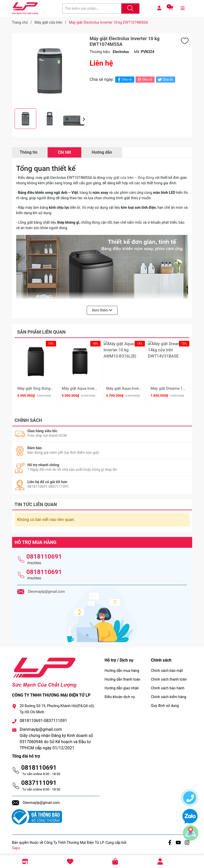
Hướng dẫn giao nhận (122, 686)
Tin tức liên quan (36, 502)
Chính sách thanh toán (169, 677)
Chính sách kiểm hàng (169, 695)
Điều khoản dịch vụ (120, 695)
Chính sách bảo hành (168, 686)
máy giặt (113, 178)
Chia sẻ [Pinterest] (144, 80)
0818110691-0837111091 (43, 719)
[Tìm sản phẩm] (92, 8)
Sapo (16, 846)
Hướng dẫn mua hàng (122, 668)
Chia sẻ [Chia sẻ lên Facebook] (124, 80)
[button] (83, 119)
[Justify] (130, 8)
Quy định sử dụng (165, 703)
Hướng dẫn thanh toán (123, 677)
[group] (50, 71)
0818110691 (44, 554)
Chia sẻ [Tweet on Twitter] (165, 80)
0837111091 (39, 781)
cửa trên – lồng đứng (137, 178)
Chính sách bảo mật (167, 668)
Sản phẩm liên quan (41, 332)
